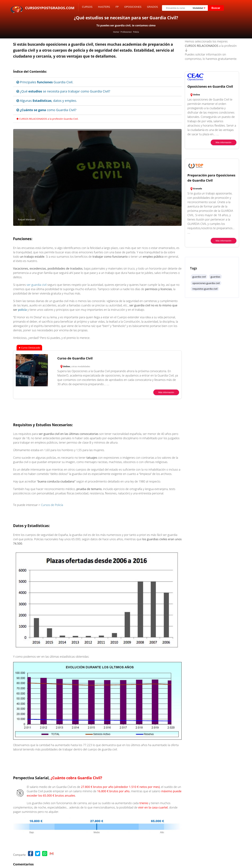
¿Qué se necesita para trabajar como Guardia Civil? (63, 91)
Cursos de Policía (52, 505)
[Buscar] (236, 6)
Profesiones (126, 32)
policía (22, 310)
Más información (166, 392)
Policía (136, 32)
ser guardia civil (37, 285)
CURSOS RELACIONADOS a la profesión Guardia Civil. (47, 119)
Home (116, 32)
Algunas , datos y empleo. (47, 101)
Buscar (216, 8)
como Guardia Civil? (46, 110)
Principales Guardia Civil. (45, 82)
